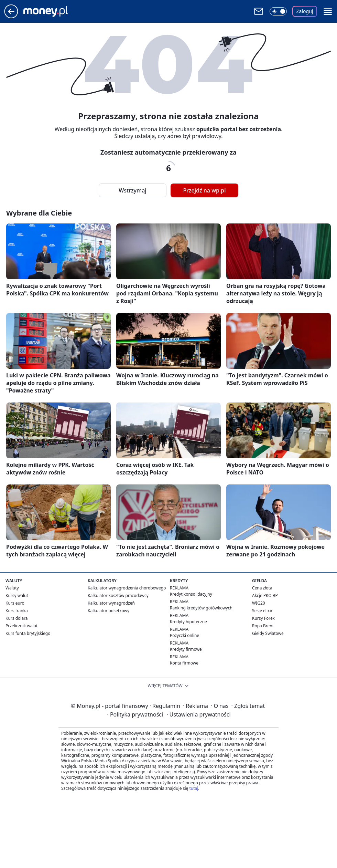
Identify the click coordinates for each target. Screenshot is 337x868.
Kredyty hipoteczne (188, 622)
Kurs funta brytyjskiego (28, 633)
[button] (328, 11)
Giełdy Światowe (268, 633)
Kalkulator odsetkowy (108, 611)
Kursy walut (17, 595)
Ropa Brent (263, 626)
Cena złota (262, 588)
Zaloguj (305, 11)
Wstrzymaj (132, 190)
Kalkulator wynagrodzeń (111, 603)
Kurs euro (15, 603)
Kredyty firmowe (186, 649)
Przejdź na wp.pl (204, 190)
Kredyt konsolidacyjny (191, 594)
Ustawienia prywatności (198, 714)
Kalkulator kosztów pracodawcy (118, 595)
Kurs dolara (17, 618)
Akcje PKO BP (265, 595)
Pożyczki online (184, 635)
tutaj (194, 788)
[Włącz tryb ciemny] (278, 11)
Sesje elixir (262, 611)
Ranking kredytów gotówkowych (201, 608)
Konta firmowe (184, 663)
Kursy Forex (263, 618)
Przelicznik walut (21, 626)
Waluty (12, 588)
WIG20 (259, 603)
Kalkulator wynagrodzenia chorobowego (127, 588)
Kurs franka (17, 611)
